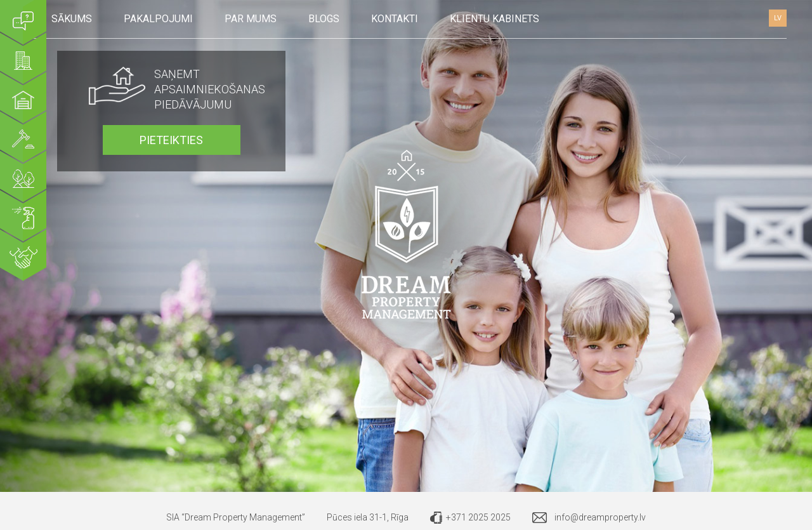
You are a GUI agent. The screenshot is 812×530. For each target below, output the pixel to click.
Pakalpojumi (158, 19)
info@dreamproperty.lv (600, 517)
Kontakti (395, 19)
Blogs (324, 19)
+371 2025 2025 (478, 517)
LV (778, 18)
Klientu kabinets (494, 19)
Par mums (251, 19)
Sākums (72, 19)
